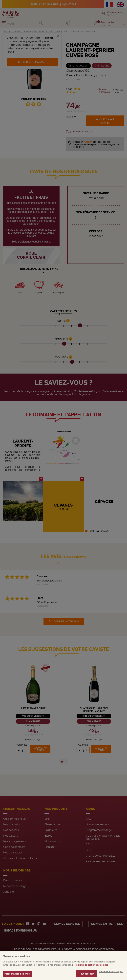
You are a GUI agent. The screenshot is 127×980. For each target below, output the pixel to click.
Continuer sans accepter (111, 976)
